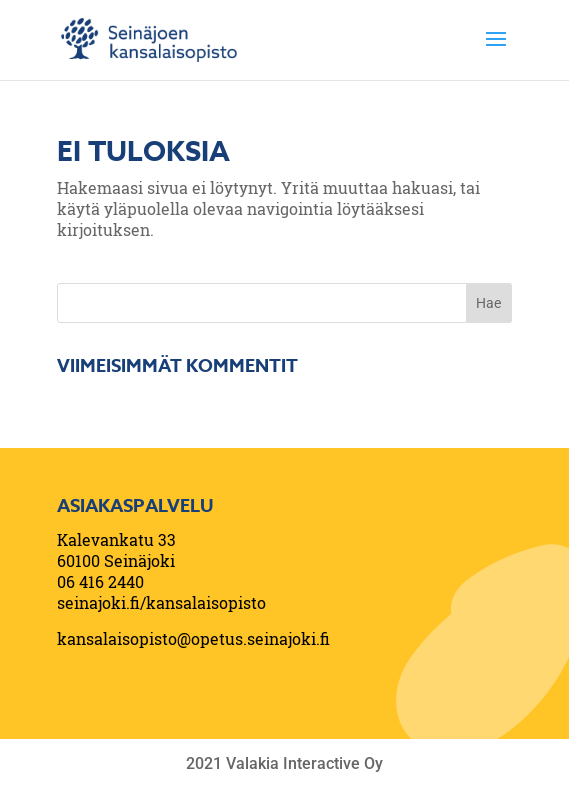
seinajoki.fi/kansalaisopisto (161, 603)
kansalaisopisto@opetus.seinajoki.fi (193, 639)
